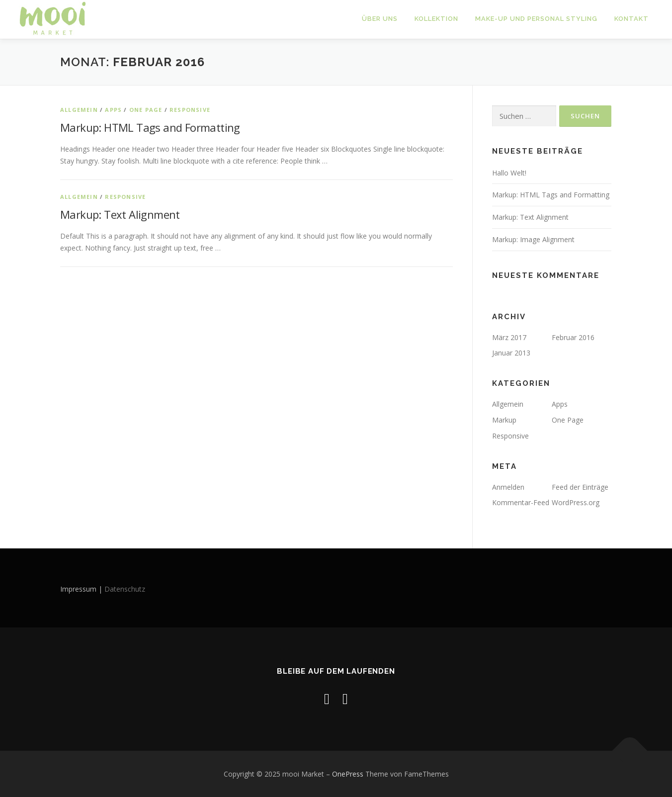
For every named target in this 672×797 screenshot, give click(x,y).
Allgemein (79, 109)
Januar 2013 (511, 353)
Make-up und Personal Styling (536, 19)
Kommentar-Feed (521, 502)
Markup (504, 420)
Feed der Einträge (580, 487)
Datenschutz (125, 589)
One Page (146, 109)
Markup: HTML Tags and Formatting (150, 127)
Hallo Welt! (509, 172)
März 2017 (509, 337)
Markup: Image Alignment (533, 239)
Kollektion (436, 19)
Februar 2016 (573, 337)
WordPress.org (576, 502)
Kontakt (631, 19)
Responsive (190, 109)
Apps (113, 109)
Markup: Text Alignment (120, 214)
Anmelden (508, 487)
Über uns (380, 19)
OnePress (348, 774)
